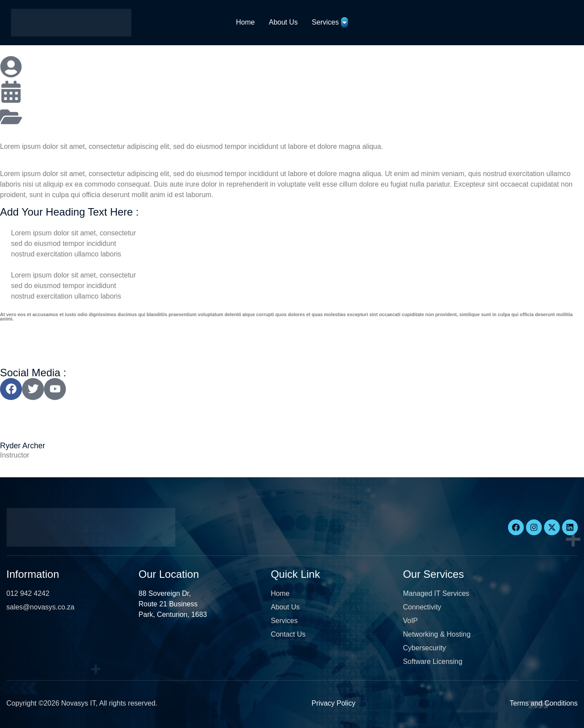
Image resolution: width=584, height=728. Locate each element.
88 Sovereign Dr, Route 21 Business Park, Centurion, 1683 (173, 604)
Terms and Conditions (544, 703)
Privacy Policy (334, 703)
